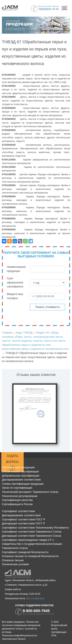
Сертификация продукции (18, 467)
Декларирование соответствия (21, 480)
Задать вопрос (13, 463)
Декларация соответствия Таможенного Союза (32, 536)
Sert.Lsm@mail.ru (35, 598)
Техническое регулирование (20, 496)
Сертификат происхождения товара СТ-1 (28, 540)
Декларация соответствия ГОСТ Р (23, 523)
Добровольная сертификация (21, 476)
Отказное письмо (13, 560)
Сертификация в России (17, 504)
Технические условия (15, 564)
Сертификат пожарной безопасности (25, 552)
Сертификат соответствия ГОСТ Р (23, 519)
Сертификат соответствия (18, 511)
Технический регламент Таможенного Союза (30, 492)
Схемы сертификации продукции (23, 484)
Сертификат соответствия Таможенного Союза (32, 532)
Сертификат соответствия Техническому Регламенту (35, 528)
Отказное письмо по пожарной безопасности (30, 556)
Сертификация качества (17, 500)
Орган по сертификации (17, 488)
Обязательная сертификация (20, 471)
